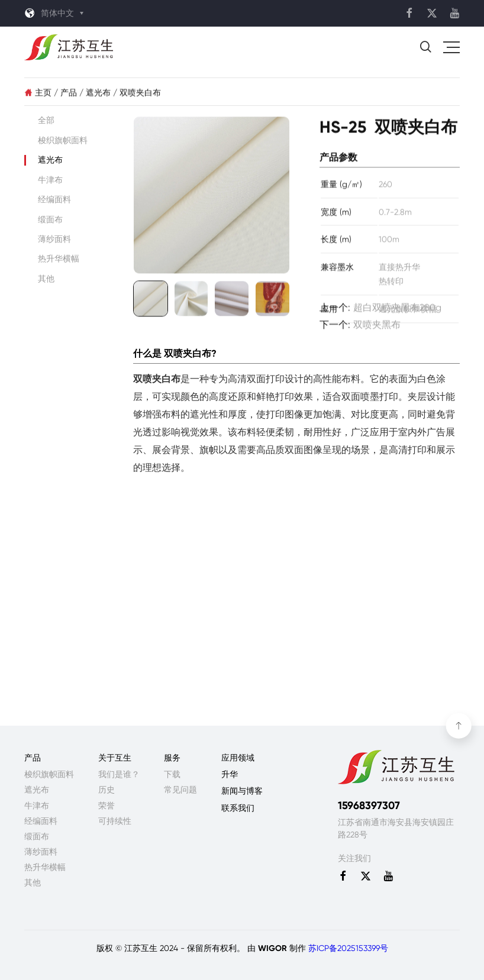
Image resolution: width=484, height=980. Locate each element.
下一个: (360, 328)
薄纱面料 (54, 239)
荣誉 (107, 806)
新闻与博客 (242, 791)
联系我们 (238, 808)
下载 (172, 774)
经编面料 (54, 199)
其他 (46, 279)
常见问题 (180, 790)
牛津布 (50, 180)
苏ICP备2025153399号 (348, 948)
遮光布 (98, 95)
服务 (172, 758)
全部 (46, 120)
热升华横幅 (59, 258)
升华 (230, 774)
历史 (107, 790)
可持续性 (115, 821)
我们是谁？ (119, 774)
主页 (39, 95)
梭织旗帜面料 (63, 140)
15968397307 (369, 806)
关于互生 (115, 758)
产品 (69, 95)
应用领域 (238, 758)
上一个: (380, 311)
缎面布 (50, 219)
